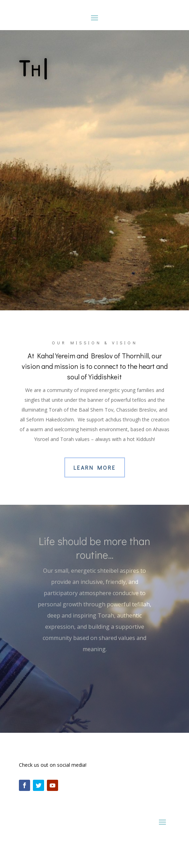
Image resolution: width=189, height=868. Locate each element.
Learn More (95, 467)
